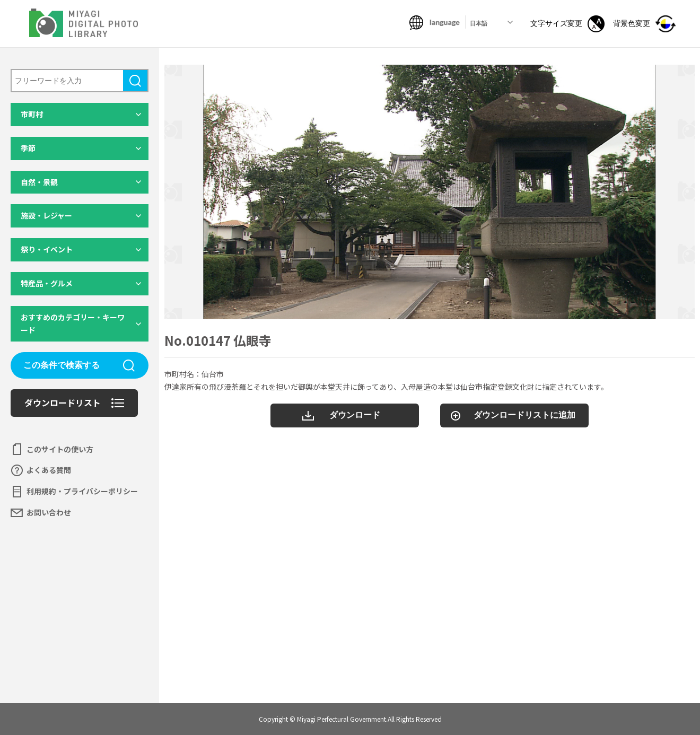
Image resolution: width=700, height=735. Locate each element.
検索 (135, 81)
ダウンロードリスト (63, 402)
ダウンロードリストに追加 (524, 415)
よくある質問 (49, 470)
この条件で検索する (62, 365)
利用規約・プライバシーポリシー (82, 491)
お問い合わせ (49, 512)
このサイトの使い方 (60, 449)
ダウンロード (355, 415)
